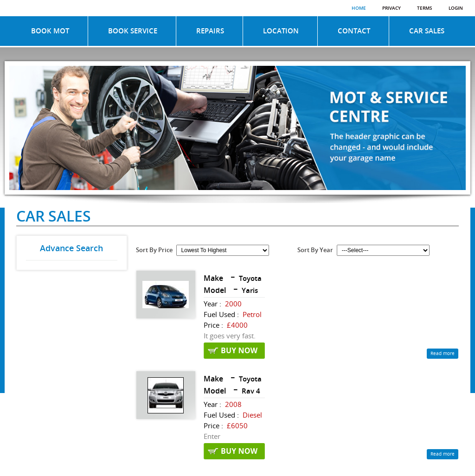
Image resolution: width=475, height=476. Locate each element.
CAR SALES (427, 31)
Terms (425, 8)
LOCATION (281, 31)
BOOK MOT (50, 31)
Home (359, 8)
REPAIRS (210, 31)
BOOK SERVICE (133, 31)
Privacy (392, 8)
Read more (443, 354)
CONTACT (354, 31)
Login (456, 8)
